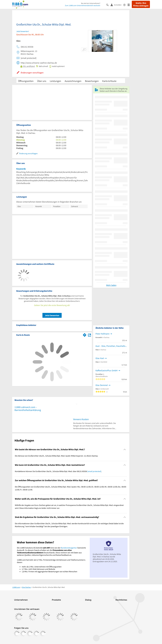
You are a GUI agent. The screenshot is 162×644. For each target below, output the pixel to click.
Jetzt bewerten (52, 315)
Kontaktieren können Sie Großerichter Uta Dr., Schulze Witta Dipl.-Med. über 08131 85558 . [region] (58, 471)
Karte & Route (109, 81)
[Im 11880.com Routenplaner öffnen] (85, 334)
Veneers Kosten (81, 419)
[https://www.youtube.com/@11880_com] (43, 634)
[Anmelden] (117, 5)
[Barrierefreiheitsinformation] (125, 5)
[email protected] (94, 471)
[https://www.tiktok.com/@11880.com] (30, 634)
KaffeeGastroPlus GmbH (107, 370)
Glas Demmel (102, 385)
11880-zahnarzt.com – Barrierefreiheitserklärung (28, 409)
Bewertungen (92, 81)
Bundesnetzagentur (69, 548)
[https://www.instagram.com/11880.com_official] (23, 634)
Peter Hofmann (102, 334)
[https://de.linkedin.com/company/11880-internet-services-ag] (36, 634)
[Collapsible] (125, 450)
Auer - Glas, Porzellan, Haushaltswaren (111, 346)
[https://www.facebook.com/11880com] (17, 634)
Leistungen (55, 81)
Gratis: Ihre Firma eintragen (141, 4)
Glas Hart (100, 358)
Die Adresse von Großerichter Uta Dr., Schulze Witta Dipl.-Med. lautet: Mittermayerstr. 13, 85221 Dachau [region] (56, 456)
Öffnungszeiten (26, 81)
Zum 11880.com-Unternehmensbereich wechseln (83, 5)
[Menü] (130, 5)
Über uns (42, 81)
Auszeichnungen (73, 81)
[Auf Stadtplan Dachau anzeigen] (89, 335)
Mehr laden (111, 285)
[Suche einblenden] (108, 5)
